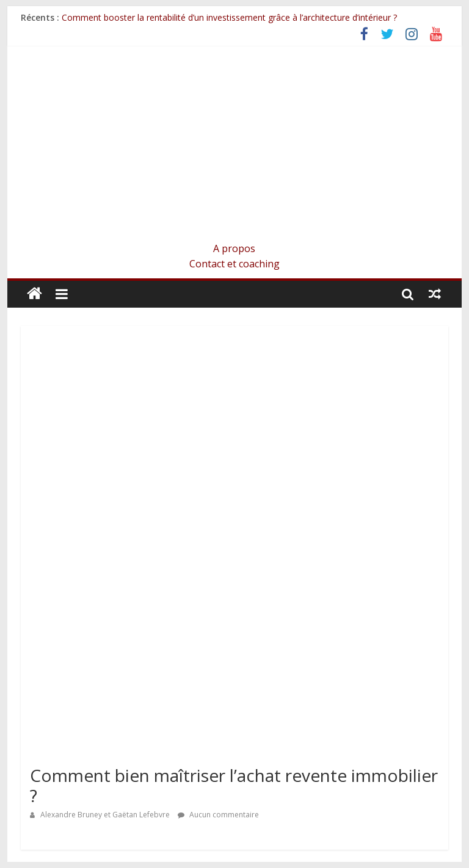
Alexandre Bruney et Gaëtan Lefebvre (106, 815)
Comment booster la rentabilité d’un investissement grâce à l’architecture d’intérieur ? (229, 17)
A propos (234, 248)
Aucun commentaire (218, 815)
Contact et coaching (234, 264)
